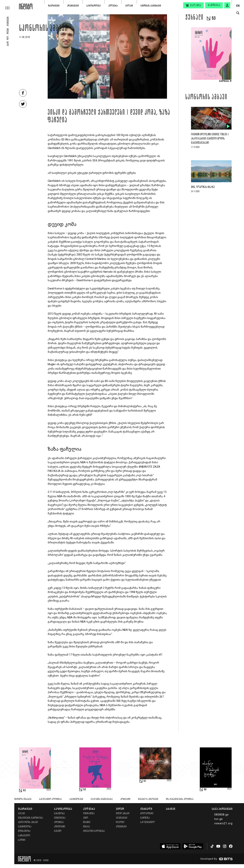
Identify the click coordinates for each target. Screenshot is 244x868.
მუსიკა (87, 827)
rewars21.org (223, 823)
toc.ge (219, 819)
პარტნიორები (76, 799)
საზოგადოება (94, 6)
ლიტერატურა (89, 814)
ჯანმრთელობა (25, 827)
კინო (86, 818)
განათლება (59, 814)
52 (85, 790)
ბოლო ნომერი (147, 814)
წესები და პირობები (148, 799)
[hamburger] (10, 5)
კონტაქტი (125, 799)
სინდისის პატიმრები (151, 6)
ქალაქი (129, 6)
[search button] (238, 13)
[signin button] (227, 5)
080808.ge (222, 815)
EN (238, 6)
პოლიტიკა (59, 822)
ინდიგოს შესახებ (23, 799)
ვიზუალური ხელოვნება (94, 831)
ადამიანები (73, 6)
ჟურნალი (146, 809)
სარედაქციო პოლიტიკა (50, 799)
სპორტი (22, 840)
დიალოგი (120, 822)
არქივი (171, 809)
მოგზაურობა (24, 831)
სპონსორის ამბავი (43, 29)
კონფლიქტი (60, 827)
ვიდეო (120, 809)
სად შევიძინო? (148, 822)
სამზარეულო (24, 836)
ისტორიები (54, 6)
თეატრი (87, 822)
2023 (49, 790)
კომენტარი (121, 827)
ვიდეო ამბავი (123, 814)
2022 (229, 789)
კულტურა (113, 6)
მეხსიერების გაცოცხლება (31, 818)
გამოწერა (214, 5)
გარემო (58, 831)
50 (205, 790)
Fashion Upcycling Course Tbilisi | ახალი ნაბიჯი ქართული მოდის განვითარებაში (210, 139)
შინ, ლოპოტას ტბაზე (203, 187)
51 (145, 781)
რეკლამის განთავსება (102, 799)
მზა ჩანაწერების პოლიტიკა (180, 799)
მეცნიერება (60, 818)
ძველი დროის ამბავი (28, 822)
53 (24, 791)
